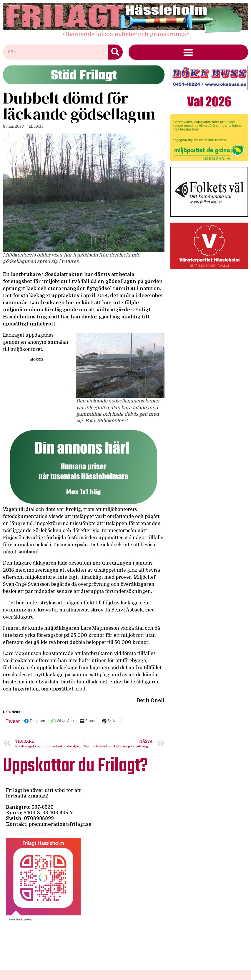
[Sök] (115, 52)
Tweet (13, 721)
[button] (188, 52)
